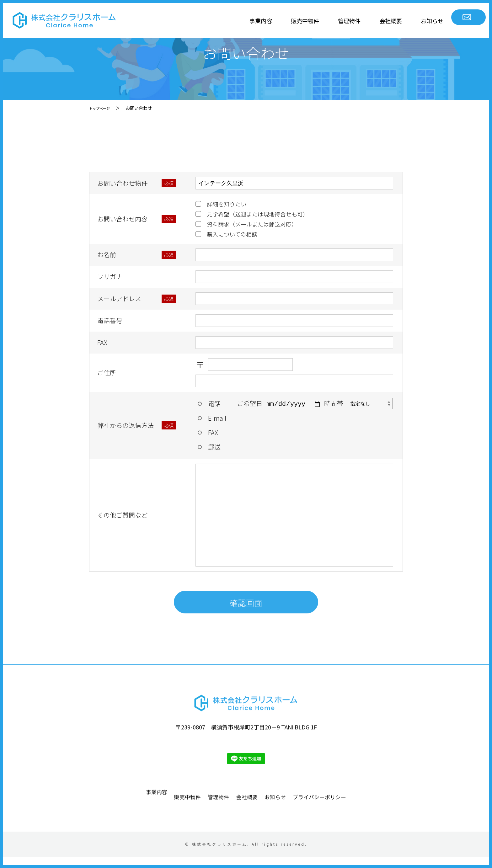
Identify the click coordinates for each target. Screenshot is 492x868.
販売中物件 (258, 21)
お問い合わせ (448, 21)
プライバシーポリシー (360, 829)
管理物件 (302, 21)
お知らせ (385, 21)
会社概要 (344, 21)
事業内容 (214, 21)
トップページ (102, 108)
